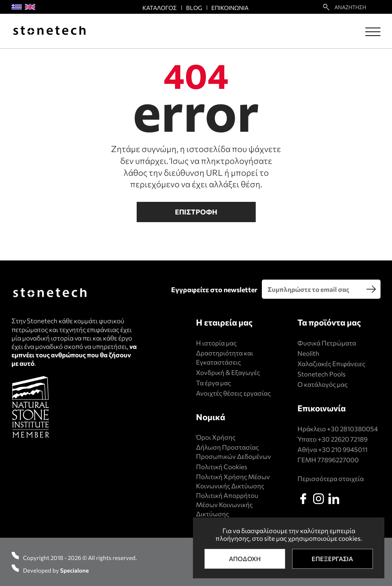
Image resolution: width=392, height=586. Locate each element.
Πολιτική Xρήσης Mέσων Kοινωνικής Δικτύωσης (233, 481)
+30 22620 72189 (343, 439)
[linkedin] (334, 499)
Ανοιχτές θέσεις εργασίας (233, 393)
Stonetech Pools (322, 374)
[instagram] (318, 499)
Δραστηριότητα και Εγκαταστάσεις (225, 358)
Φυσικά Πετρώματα (327, 343)
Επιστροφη (196, 212)
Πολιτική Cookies (222, 467)
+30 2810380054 (352, 429)
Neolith (308, 353)
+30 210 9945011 (343, 449)
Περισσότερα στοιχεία (331, 479)
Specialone (74, 570)
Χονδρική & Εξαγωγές (228, 372)
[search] (371, 289)
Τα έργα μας (213, 383)
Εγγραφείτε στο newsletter (214, 290)
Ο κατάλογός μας (323, 384)
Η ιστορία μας (216, 343)
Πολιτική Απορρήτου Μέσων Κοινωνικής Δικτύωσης (227, 505)
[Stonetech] (49, 31)
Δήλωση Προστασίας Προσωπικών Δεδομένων (234, 452)
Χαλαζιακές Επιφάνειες (331, 364)
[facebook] (303, 499)
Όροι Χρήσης (216, 437)
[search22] (326, 7)
